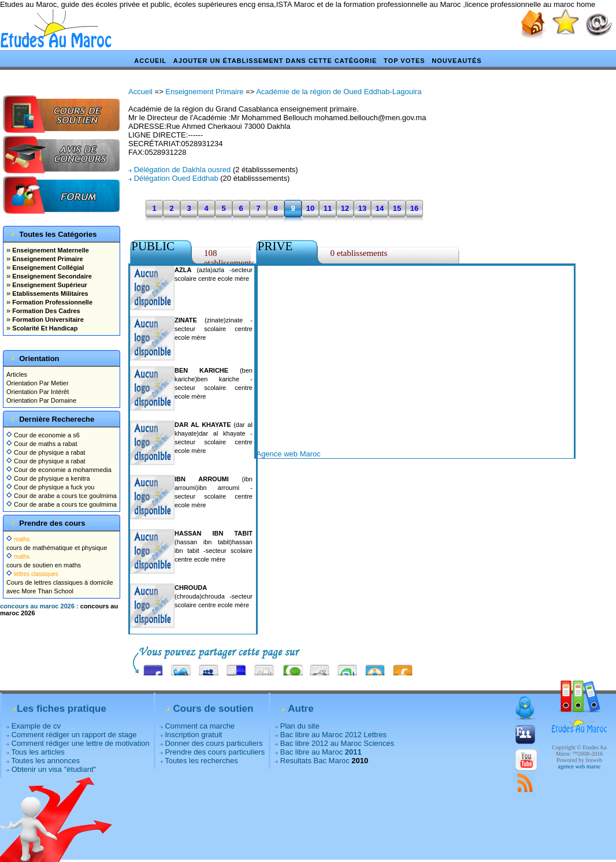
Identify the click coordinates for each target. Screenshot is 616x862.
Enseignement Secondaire (51, 276)
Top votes (405, 61)
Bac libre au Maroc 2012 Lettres (333, 735)
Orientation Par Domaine (41, 400)
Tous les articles (38, 752)
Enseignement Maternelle (50, 250)
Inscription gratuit (193, 735)
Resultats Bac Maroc (315, 761)
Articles (17, 374)
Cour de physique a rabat (46, 452)
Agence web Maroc (288, 454)
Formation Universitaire (47, 319)
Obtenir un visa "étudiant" (54, 769)
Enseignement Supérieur (49, 285)
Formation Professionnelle (51, 302)
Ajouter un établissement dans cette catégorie (275, 61)
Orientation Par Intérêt (38, 392)
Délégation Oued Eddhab (176, 178)
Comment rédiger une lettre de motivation (81, 743)
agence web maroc (579, 766)
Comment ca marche (200, 726)
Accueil (150, 61)
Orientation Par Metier (38, 383)
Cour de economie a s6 (43, 435)
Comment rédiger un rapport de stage (74, 735)
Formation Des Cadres (45, 311)
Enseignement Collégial (47, 267)
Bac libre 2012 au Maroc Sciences (337, 743)
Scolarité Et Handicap (44, 328)
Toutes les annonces (45, 761)
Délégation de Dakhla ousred (183, 170)
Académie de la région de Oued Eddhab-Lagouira (339, 92)
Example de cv (36, 726)
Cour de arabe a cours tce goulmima (62, 496)
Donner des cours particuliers (214, 743)
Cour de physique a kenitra (48, 478)
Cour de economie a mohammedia (59, 470)
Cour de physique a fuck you (50, 487)
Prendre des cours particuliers (215, 752)
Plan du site (300, 726)
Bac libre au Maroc (321, 752)
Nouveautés (457, 61)
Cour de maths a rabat (42, 444)
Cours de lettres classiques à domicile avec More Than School (60, 582)
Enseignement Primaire (47, 259)
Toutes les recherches (201, 761)
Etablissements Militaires (49, 293)
